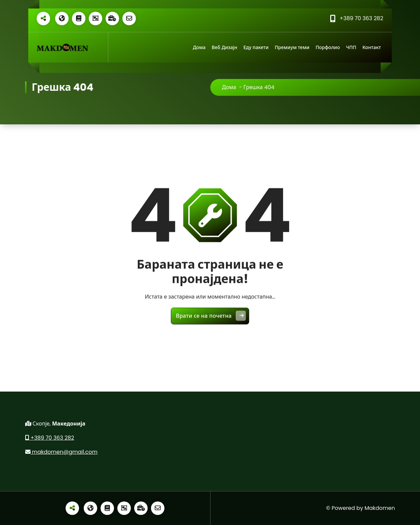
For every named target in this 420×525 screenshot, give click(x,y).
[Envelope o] (129, 18)
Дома (199, 47)
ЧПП (351, 47)
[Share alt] (43, 18)
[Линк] (62, 48)
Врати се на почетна (211, 320)
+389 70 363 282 (50, 438)
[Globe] (62, 18)
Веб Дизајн (225, 47)
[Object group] (96, 18)
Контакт (372, 47)
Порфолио (328, 47)
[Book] (79, 18)
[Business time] (112, 18)
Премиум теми (292, 47)
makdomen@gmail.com (62, 452)
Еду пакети (256, 47)
